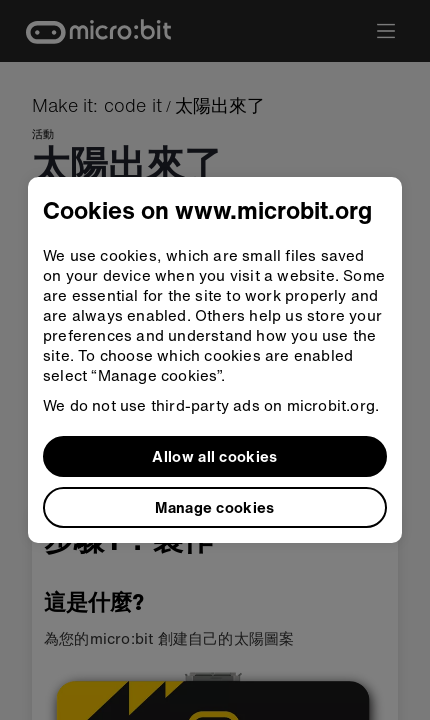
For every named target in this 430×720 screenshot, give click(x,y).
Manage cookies (214, 507)
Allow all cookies (214, 456)
